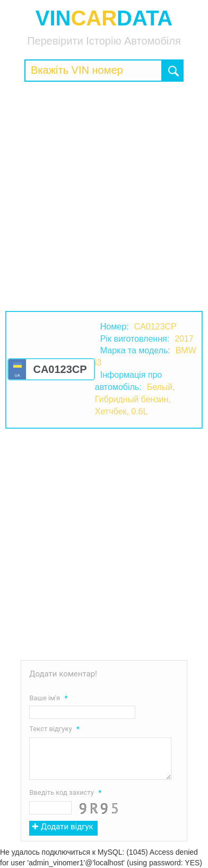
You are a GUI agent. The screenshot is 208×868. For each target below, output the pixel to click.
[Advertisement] (104, 196)
